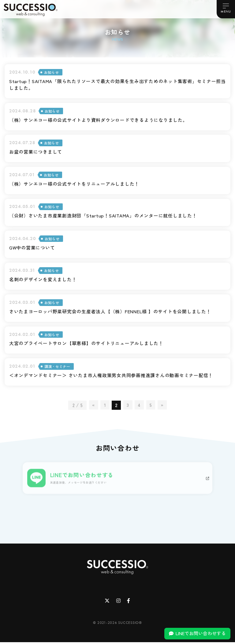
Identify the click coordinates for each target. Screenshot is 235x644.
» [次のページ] (162, 407)
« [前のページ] (93, 407)
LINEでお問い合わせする (201, 633)
